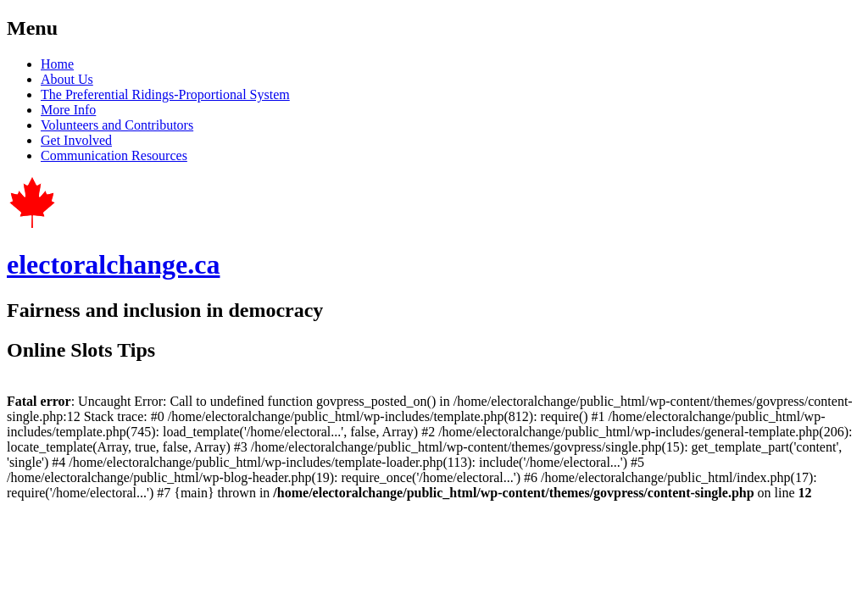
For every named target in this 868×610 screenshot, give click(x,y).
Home (57, 64)
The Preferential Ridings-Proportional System (165, 94)
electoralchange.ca (113, 264)
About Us (67, 79)
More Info (68, 110)
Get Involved (76, 140)
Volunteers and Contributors (117, 125)
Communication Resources (114, 155)
